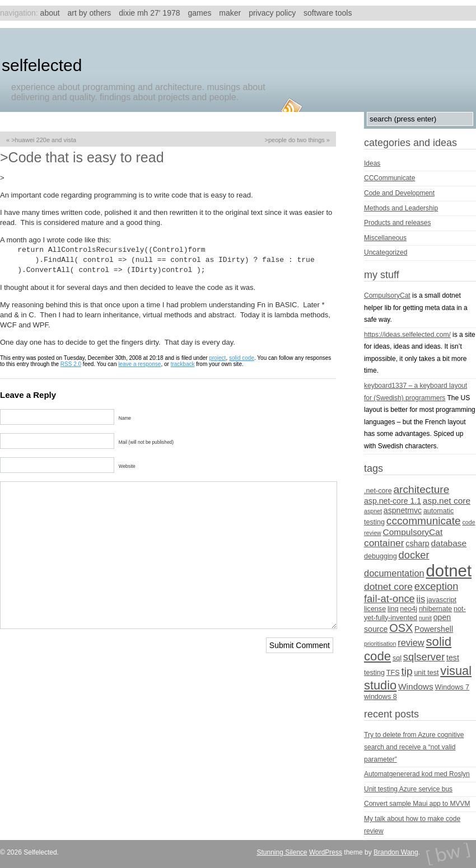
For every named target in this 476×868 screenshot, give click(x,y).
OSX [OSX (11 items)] (401, 628)
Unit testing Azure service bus (408, 789)
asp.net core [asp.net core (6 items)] (447, 501)
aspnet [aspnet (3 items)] (373, 511)
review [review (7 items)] (411, 642)
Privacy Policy (272, 13)
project (217, 358)
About (50, 13)
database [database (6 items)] (449, 543)
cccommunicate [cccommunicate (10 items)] (424, 521)
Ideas (372, 163)
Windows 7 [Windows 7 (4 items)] (452, 687)
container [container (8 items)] (384, 543)
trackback (183, 364)
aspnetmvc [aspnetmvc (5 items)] (403, 510)
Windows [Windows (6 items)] (416, 686)
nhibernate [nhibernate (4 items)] (435, 609)
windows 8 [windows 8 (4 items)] (381, 697)
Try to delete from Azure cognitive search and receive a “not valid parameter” (414, 747)
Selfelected (42, 65)
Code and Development (399, 193)
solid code (242, 358)
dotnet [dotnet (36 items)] (449, 571)
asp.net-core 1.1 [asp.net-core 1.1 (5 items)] (393, 501)
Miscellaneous (385, 238)
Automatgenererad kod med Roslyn (417, 774)
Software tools (328, 13)
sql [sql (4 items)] (397, 658)
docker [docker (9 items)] (414, 555)
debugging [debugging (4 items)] (381, 556)
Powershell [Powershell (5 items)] (434, 629)
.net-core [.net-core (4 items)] (378, 491)
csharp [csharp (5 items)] (417, 543)
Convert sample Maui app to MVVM (417, 804)
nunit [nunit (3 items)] (425, 618)
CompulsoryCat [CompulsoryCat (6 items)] (413, 532)
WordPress (326, 852)
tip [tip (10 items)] (407, 671)
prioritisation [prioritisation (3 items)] (380, 644)
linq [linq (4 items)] (393, 609)
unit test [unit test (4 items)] (426, 673)
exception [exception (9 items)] (437, 586)
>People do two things (294, 140)
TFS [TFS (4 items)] (393, 673)
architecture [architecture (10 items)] (421, 489)
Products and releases (397, 223)
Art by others (90, 13)
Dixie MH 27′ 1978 (149, 13)
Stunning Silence (282, 852)
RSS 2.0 (71, 364)
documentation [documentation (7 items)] (394, 573)
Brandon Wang (396, 852)
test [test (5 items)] (453, 658)
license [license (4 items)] (375, 609)
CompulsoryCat (387, 295)
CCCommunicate (389, 178)
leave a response (139, 364)
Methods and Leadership (401, 208)
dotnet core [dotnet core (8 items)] (388, 587)
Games (199, 13)
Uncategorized (386, 252)
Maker (230, 13)
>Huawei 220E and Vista (44, 140)
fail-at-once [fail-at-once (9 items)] (389, 599)
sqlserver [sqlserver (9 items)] (424, 657)
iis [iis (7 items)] (421, 599)
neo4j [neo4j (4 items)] (409, 609)
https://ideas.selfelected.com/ (407, 335)
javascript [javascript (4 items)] (442, 600)
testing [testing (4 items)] (374, 673)
